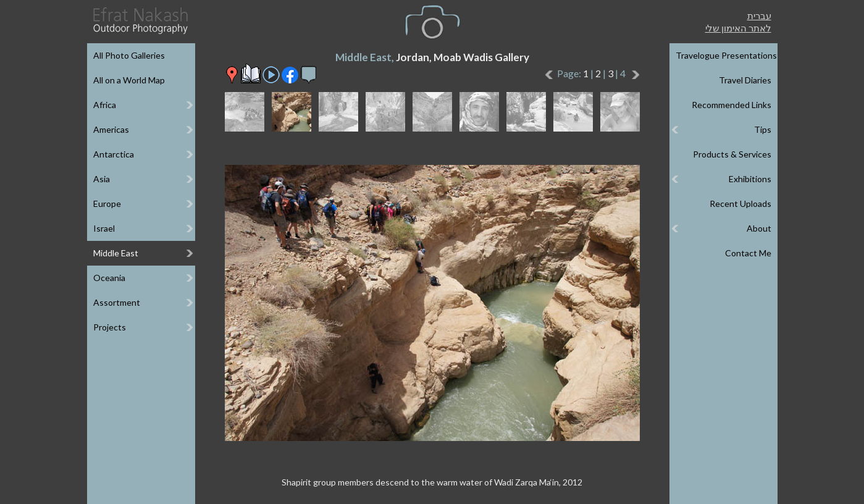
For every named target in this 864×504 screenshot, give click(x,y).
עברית (759, 15)
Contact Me (748, 253)
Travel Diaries (745, 80)
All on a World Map (129, 80)
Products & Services (732, 154)
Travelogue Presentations (726, 55)
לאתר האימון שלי (738, 28)
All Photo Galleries (129, 55)
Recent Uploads (740, 204)
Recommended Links (732, 105)
